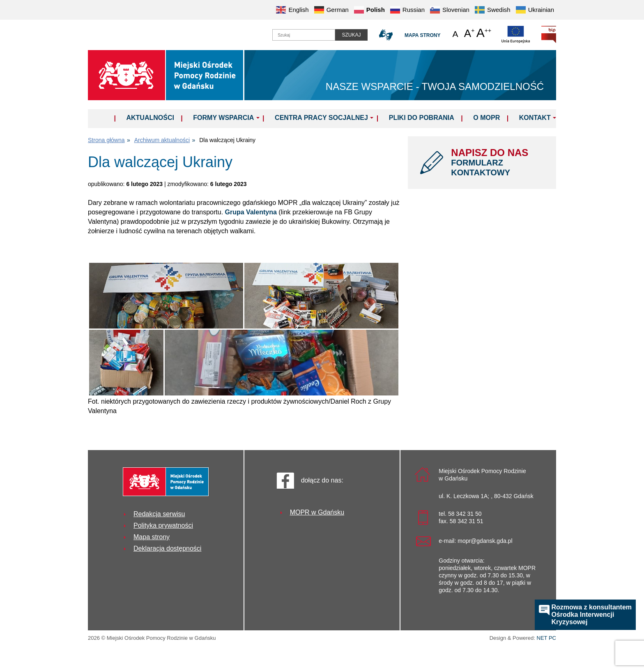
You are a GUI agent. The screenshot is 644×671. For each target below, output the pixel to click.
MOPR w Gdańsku (317, 512)
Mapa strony (422, 35)
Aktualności (150, 118)
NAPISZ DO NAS (497, 162)
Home (103, 117)
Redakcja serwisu (159, 514)
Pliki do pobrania (422, 118)
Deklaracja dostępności (167, 548)
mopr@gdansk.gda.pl (485, 541)
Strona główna (106, 140)
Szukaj (351, 35)
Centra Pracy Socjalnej (321, 118)
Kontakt (535, 118)
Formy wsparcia (223, 118)
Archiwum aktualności (162, 140)
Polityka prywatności (163, 525)
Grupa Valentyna (251, 212)
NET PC (546, 639)
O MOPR (486, 118)
